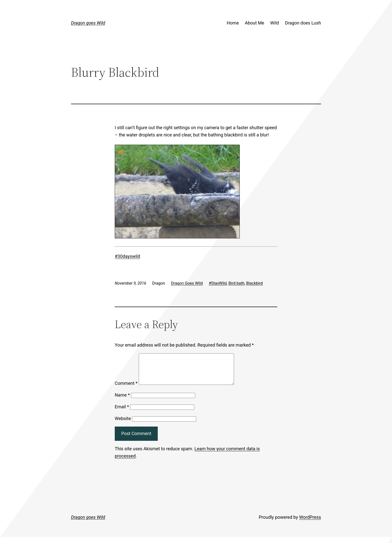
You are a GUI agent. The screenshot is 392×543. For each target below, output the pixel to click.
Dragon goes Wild (88, 23)
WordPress (310, 523)
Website (123, 424)
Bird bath (236, 283)
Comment (126, 389)
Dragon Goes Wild (187, 283)
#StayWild (218, 283)
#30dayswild (127, 256)
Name (122, 401)
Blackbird (254, 283)
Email (122, 413)
